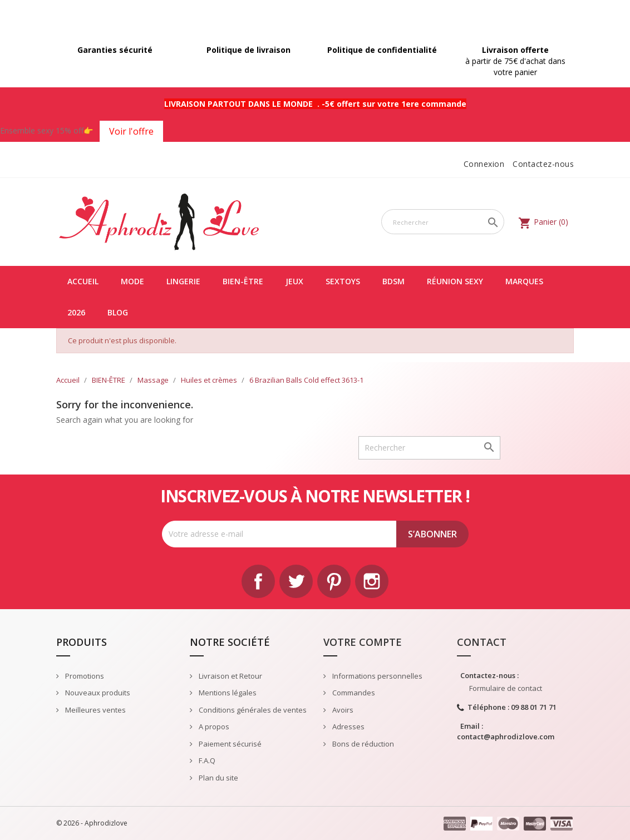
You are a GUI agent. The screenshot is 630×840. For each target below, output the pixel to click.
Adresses (348, 727)
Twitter (296, 581)
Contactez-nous (543, 164)
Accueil (83, 281)
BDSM (393, 281)
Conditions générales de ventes (252, 710)
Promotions (84, 676)
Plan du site (218, 778)
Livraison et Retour (230, 676)
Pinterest (334, 581)
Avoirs (342, 710)
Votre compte (363, 642)
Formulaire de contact (506, 688)
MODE (132, 281)
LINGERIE (183, 281)
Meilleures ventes (95, 710)
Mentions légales (227, 693)
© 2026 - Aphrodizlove (92, 823)
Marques (524, 281)
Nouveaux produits (97, 693)
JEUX (294, 281)
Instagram (372, 581)
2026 (76, 312)
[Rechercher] (443, 222)
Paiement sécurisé (229, 744)
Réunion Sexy (455, 281)
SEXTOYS (343, 281)
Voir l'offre (131, 131)
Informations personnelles (376, 676)
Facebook (258, 581)
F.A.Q (206, 760)
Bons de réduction (362, 744)
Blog (118, 312)
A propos (213, 727)
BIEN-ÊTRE (243, 281)
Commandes (353, 693)
